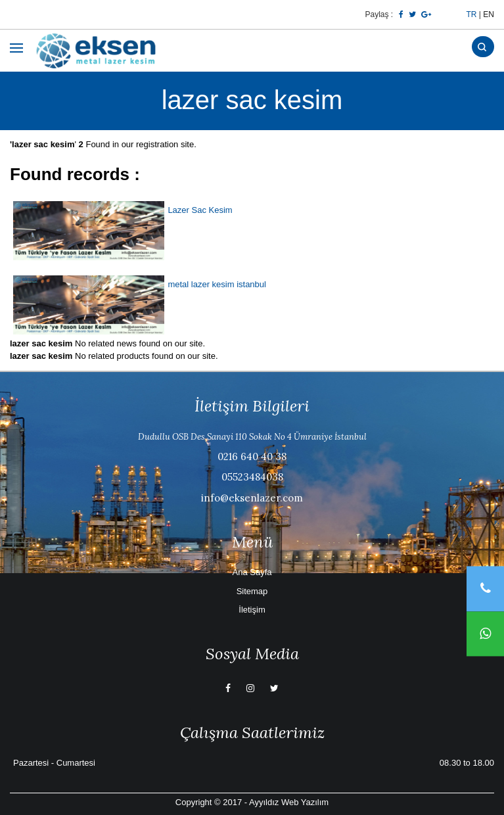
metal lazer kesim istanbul (217, 284)
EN (489, 14)
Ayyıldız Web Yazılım (289, 802)
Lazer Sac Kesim (200, 210)
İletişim (252, 610)
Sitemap (252, 591)
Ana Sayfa (252, 572)
